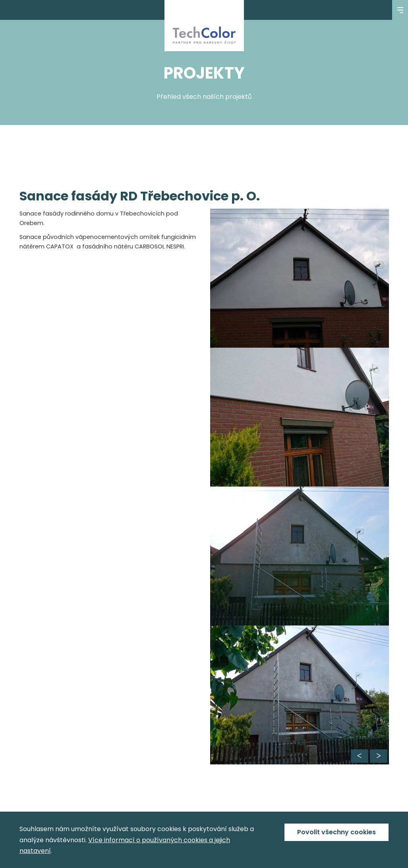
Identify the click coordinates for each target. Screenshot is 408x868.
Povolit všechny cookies (336, 832)
